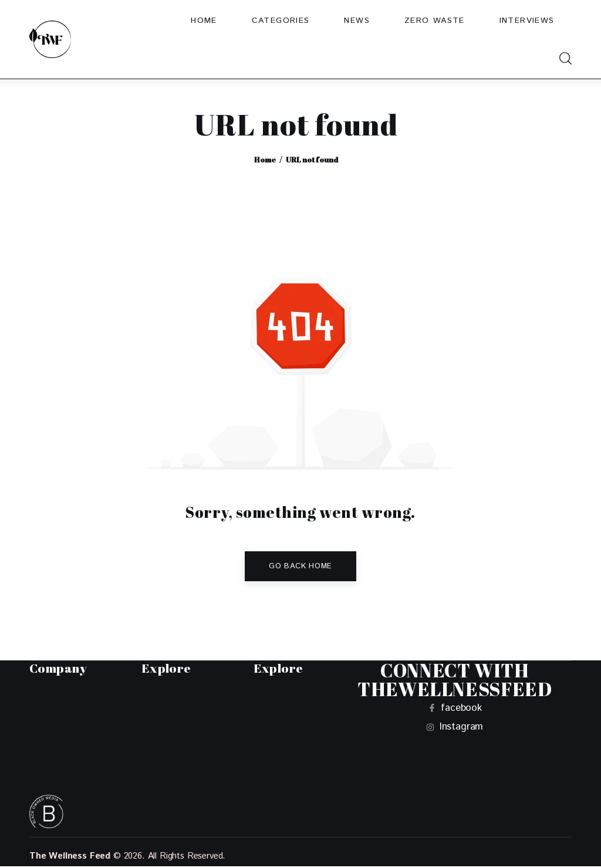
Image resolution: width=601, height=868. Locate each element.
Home (265, 160)
